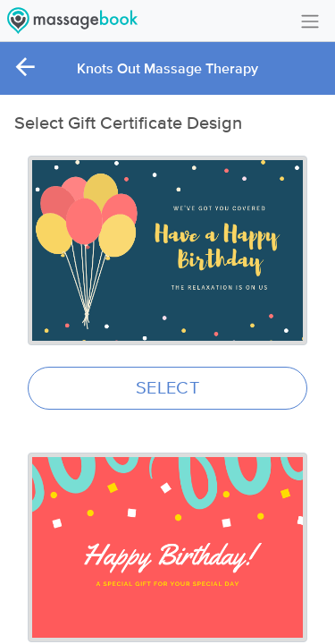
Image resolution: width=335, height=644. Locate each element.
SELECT (167, 388)
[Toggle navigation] (310, 20)
